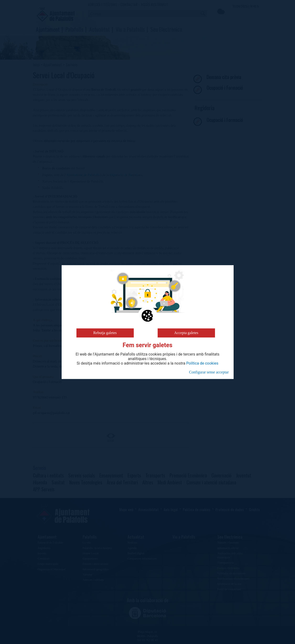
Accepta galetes (186, 333)
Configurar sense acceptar (209, 372)
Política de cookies (202, 363)
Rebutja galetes (105, 333)
